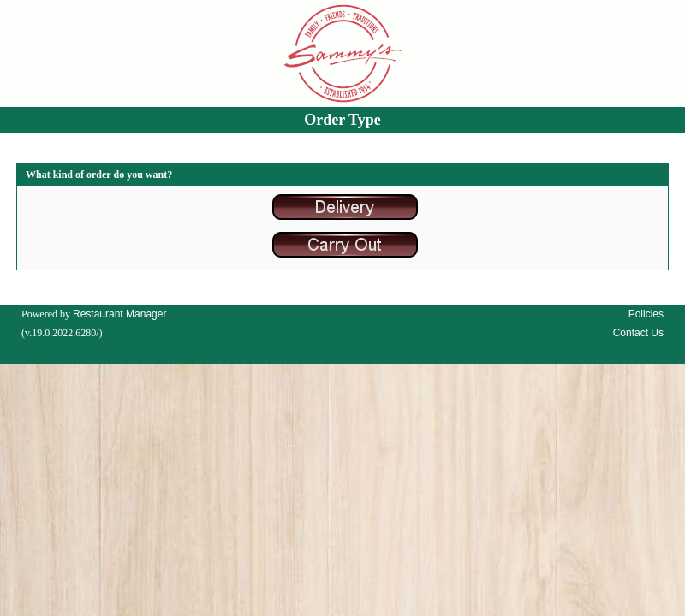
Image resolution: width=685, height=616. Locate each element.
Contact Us (638, 333)
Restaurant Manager (119, 314)
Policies (646, 314)
